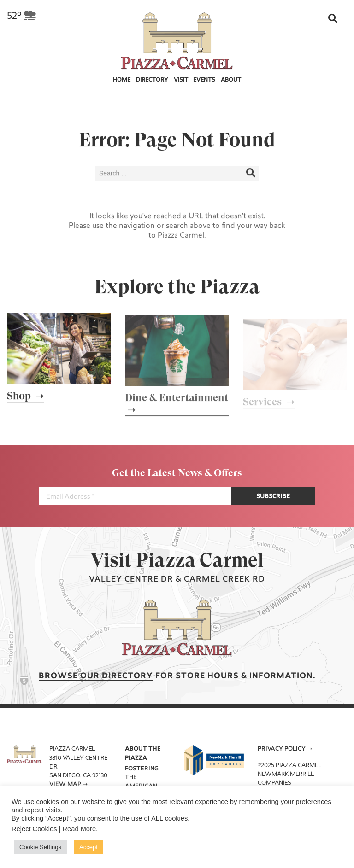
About (231, 80)
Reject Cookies (34, 829)
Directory (152, 80)
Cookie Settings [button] (40, 847)
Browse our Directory (96, 676)
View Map (65, 785)
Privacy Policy (282, 749)
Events (204, 80)
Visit (181, 80)
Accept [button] (88, 847)
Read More (80, 829)
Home (122, 80)
